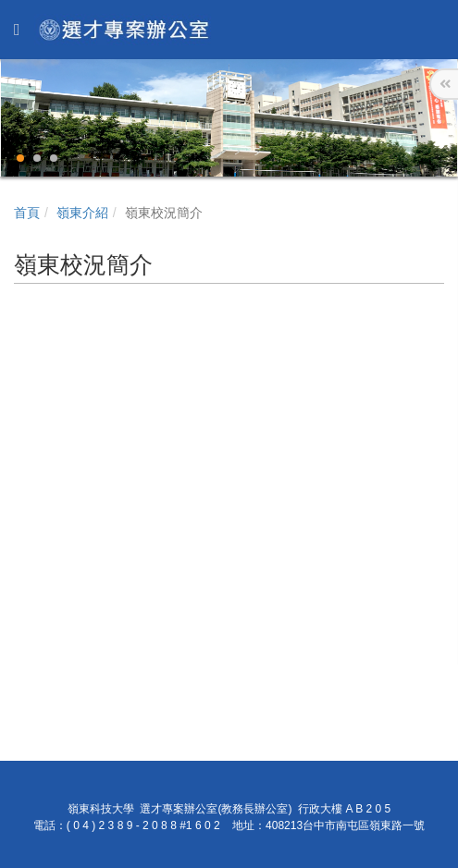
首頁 (27, 213)
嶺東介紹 (82, 213)
